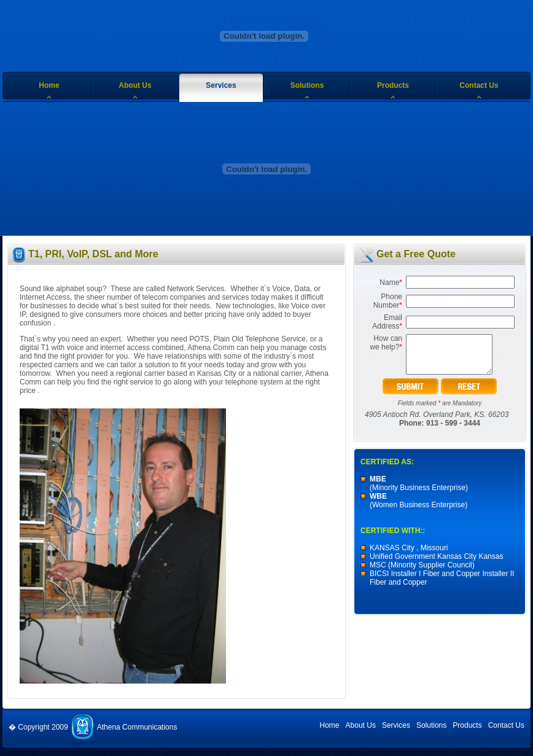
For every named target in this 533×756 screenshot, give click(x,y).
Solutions (307, 85)
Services (221, 85)
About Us (135, 85)
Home (49, 85)
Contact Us (479, 85)
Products (393, 85)
